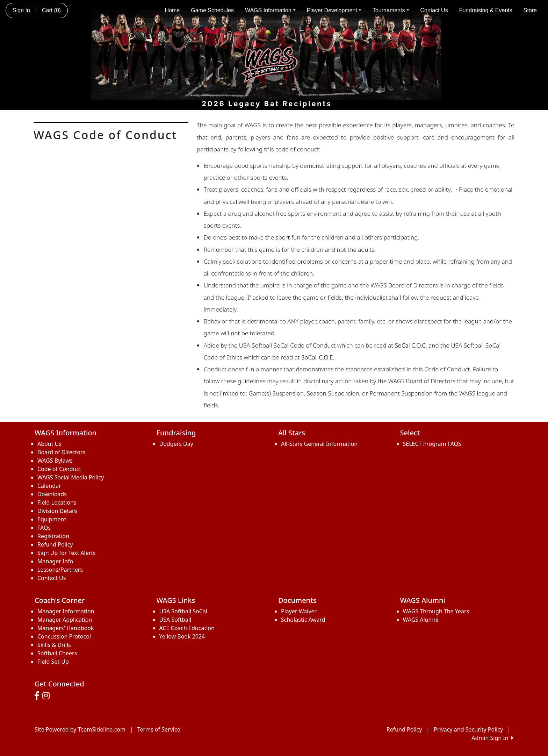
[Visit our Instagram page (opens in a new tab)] (48, 696)
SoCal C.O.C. (411, 345)
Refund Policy (55, 544)
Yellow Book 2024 (182, 636)
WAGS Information (270, 10)
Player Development (334, 10)
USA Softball (175, 620)
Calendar (49, 486)
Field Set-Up (53, 662)
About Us (49, 444)
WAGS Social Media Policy (71, 477)
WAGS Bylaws (55, 461)
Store (530, 10)
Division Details (57, 511)
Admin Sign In (492, 738)
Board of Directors (61, 452)
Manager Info (55, 561)
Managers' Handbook (66, 628)
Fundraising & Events (486, 10)
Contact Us (434, 10)
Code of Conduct (59, 469)
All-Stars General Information (319, 444)
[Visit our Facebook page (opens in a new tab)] (38, 696)
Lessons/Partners (60, 570)
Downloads (52, 494)
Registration (53, 536)
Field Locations (57, 502)
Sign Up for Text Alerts (67, 553)
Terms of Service (159, 729)
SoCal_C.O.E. (318, 357)
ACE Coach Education (187, 628)
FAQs (44, 528)
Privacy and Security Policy (468, 729)
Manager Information (66, 611)
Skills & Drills (54, 645)
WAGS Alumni (421, 620)
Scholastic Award (303, 620)
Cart (51, 10)
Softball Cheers (57, 653)
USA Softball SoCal (183, 611)
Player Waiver (299, 611)
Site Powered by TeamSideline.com (80, 729)
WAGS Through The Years (436, 611)
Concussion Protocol (64, 636)
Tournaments (391, 10)
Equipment (52, 519)
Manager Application (65, 620)
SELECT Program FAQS (432, 444)
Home (172, 10)
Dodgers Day (176, 444)
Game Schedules (212, 10)
